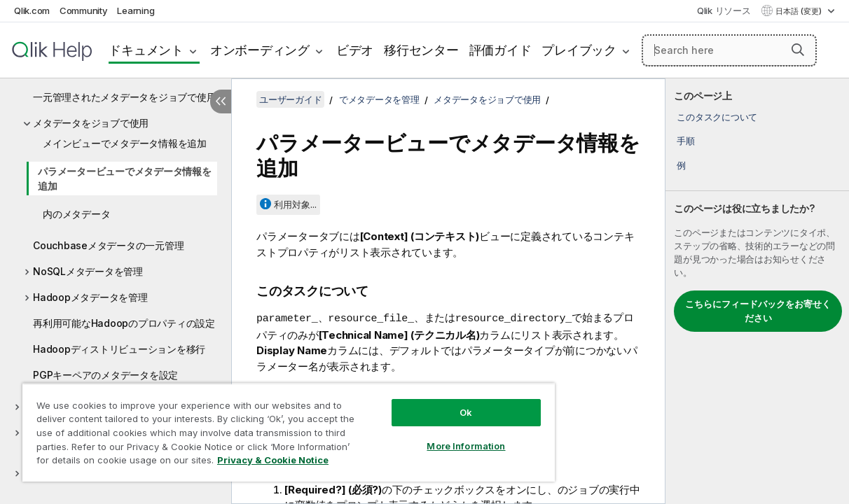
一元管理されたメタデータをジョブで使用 (124, 97)
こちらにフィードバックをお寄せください (758, 311)
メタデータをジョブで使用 (91, 123)
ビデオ (355, 50)
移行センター (421, 50)
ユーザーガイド (290, 99)
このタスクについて (717, 117)
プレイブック (579, 50)
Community (84, 10)
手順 (686, 141)
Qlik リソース (724, 10)
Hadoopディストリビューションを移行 (119, 349)
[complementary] (757, 291)
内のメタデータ (76, 214)
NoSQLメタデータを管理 (88, 271)
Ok (432, 402)
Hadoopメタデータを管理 (90, 297)
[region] (269, 427)
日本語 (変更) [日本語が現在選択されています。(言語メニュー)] (800, 11)
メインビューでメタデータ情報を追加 (125, 143)
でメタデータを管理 (379, 99)
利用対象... (295, 204)
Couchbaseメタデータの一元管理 (108, 245)
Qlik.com (32, 10)
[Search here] (729, 50)
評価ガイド (501, 50)
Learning (136, 10)
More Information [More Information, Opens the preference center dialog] (432, 435)
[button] (798, 50)
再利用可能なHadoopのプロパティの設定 (124, 323)
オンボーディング (260, 50)
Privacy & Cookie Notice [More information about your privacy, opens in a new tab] (118, 463)
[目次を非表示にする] (221, 101)
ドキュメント (146, 50)
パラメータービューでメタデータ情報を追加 (125, 178)
